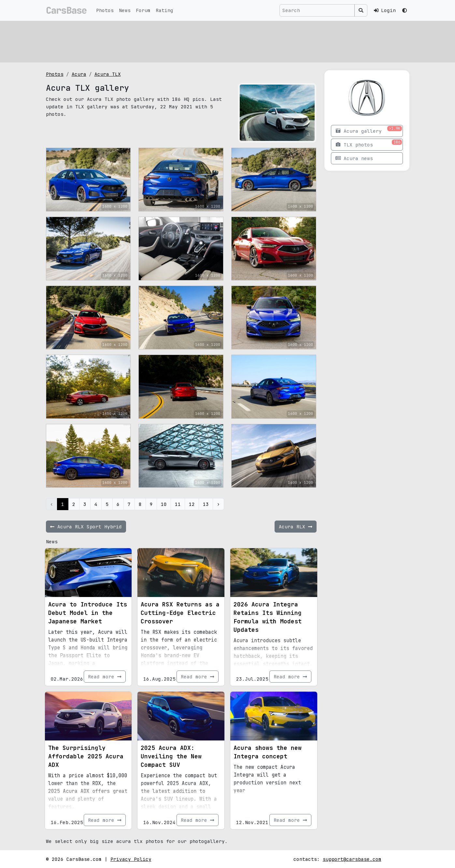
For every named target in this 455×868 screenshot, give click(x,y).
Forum (143, 10)
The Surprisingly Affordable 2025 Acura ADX (86, 756)
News (125, 10)
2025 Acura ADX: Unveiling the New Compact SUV (171, 756)
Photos (105, 10)
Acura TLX (108, 74)
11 (178, 504)
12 (192, 504)
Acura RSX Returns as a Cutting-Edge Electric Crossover (180, 613)
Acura (79, 74)
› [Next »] (218, 504)
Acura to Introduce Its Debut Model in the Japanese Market (88, 613)
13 (206, 504)
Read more (105, 677)
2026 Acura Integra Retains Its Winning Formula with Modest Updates (268, 617)
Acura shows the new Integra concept (268, 752)
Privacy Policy (131, 859)
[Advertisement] (228, 41)
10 (164, 504)
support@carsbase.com (352, 859)
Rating (164, 10)
